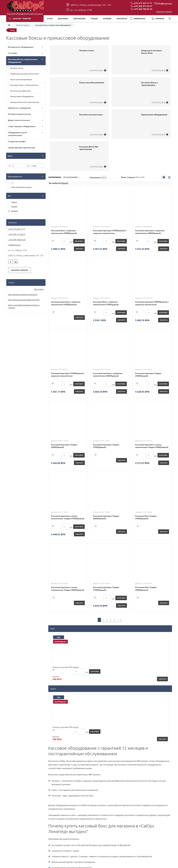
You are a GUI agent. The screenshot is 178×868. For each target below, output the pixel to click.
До (29, 166)
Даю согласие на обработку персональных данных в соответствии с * (93, 781)
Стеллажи (13, 53)
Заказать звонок (164, 12)
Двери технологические (19, 120)
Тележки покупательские (19, 114)
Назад (12, 30)
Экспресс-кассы (17, 68)
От (10, 166)
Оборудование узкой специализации (17, 134)
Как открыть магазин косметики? (23, 294)
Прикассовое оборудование (22, 96)
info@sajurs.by (165, 3)
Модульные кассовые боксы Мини (25, 74)
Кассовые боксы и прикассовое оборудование (23, 61)
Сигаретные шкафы (17, 141)
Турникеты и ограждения (19, 108)
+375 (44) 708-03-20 (143, 9)
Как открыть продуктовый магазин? (24, 300)
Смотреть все (96, 70)
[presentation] (65, 789)
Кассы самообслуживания (21, 79)
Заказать (79, 249)
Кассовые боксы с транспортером (24, 85)
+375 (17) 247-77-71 (143, 3)
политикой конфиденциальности (122, 781)
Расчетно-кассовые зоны (21, 91)
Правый (15, 211)
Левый (14, 202)
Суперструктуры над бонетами (22, 148)
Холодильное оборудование (21, 47)
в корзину (79, 241)
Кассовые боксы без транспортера (25, 102)
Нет (13, 183)
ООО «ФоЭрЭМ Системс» (22, 187)
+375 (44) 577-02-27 (143, 6)
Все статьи (39, 289)
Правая (14, 207)
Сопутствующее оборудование (22, 126)
